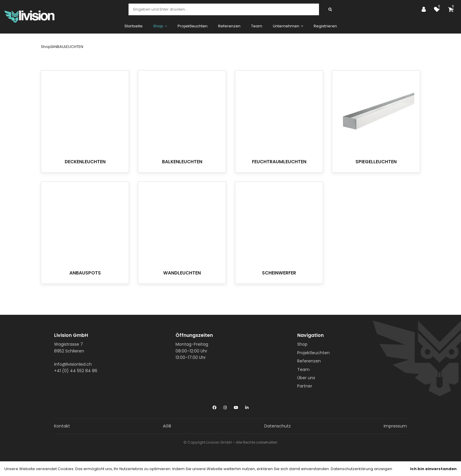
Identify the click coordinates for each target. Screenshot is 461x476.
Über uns (306, 378)
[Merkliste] (438, 9)
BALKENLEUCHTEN (182, 162)
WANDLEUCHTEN (182, 273)
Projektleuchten (193, 26)
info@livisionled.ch (73, 364)
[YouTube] (236, 406)
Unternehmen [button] (288, 26)
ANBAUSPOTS (85, 273)
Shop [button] (160, 26)
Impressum (395, 426)
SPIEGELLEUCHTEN (376, 162)
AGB (167, 426)
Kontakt (62, 426)
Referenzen (229, 26)
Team (257, 26)
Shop (302, 344)
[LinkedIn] (247, 406)
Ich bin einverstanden (433, 469)
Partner (305, 386)
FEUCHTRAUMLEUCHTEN (279, 162)
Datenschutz (278, 426)
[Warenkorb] (452, 9)
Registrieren (325, 26)
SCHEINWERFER (279, 273)
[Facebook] (214, 406)
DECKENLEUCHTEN (85, 162)
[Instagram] (225, 406)
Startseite (133, 26)
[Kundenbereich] (425, 9)
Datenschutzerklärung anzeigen (361, 469)
